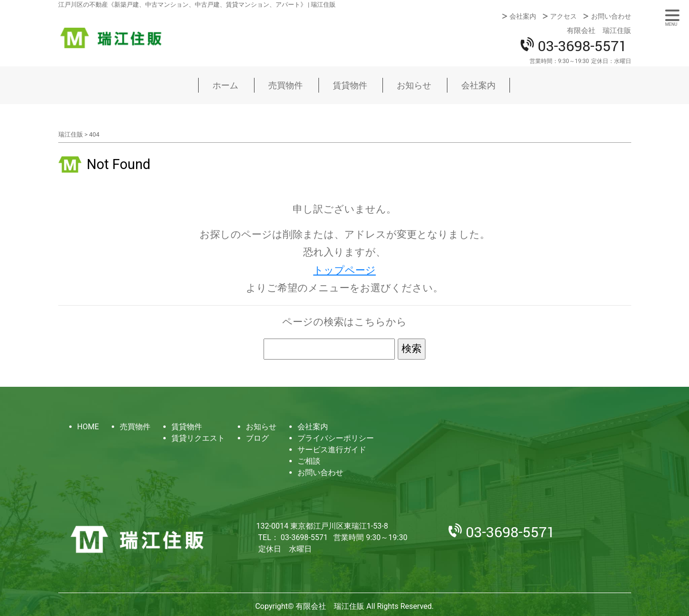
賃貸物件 (350, 85)
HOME (88, 427)
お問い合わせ (611, 16)
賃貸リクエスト (198, 438)
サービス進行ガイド (332, 450)
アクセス (563, 16)
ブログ (257, 438)
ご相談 (309, 461)
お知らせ (414, 85)
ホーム (225, 85)
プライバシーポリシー (336, 438)
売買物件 (286, 85)
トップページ (344, 270)
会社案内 (523, 16)
